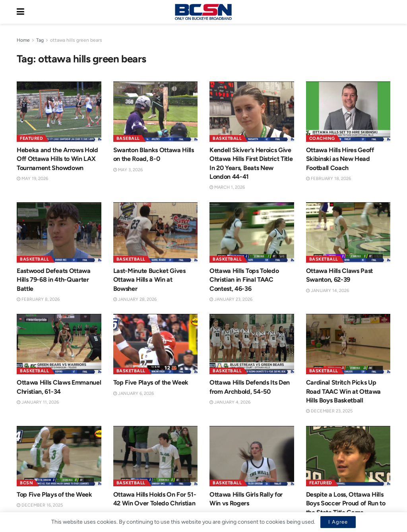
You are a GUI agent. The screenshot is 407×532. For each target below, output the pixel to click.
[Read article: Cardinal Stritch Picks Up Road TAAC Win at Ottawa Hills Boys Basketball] (348, 345)
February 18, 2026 (329, 179)
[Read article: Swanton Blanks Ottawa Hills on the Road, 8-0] (156, 112)
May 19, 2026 (32, 179)
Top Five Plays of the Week (151, 382)
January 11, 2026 (38, 402)
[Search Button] (386, 12)
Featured (31, 138)
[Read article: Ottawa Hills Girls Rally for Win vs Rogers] (252, 457)
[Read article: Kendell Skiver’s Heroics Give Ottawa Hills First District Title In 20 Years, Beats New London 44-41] (252, 112)
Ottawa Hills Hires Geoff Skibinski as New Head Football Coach (340, 159)
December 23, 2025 (329, 412)
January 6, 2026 (134, 394)
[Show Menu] (20, 12)
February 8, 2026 (38, 299)
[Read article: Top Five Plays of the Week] (156, 344)
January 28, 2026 (135, 299)
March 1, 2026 (227, 187)
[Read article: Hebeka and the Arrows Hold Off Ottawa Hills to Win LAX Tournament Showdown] (59, 112)
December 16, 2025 (40, 506)
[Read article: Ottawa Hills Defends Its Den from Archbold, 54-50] (252, 345)
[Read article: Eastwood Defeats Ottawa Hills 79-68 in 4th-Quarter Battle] (59, 232)
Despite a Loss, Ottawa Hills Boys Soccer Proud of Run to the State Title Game (346, 504)
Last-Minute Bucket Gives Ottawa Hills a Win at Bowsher (149, 280)
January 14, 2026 (328, 291)
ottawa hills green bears (76, 40)
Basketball (227, 138)
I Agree (338, 522)
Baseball (128, 138)
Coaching (322, 138)
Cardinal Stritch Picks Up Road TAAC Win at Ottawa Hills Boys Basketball (344, 392)
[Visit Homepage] (203, 12)
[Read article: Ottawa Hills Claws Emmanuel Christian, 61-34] (59, 344)
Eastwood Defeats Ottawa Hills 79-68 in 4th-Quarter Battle (54, 280)
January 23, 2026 (231, 299)
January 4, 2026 (230, 403)
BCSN (26, 484)
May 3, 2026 (128, 170)
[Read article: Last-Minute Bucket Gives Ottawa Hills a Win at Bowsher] (156, 232)
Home (23, 40)
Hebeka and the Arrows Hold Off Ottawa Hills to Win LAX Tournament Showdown (57, 159)
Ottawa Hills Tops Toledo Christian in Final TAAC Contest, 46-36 (244, 280)
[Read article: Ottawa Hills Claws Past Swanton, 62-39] (348, 232)
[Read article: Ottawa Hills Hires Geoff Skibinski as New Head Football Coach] (348, 112)
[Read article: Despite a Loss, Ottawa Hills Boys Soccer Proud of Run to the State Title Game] (348, 457)
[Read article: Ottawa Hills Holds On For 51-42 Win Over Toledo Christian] (156, 457)
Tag (40, 40)
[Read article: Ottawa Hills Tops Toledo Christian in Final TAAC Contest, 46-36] (252, 232)
